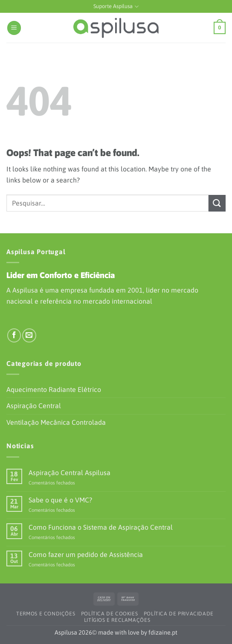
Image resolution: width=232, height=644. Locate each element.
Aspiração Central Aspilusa (70, 473)
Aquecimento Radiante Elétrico (54, 389)
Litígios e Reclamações (117, 620)
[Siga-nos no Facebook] (14, 335)
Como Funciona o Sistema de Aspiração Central (101, 527)
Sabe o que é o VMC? (60, 500)
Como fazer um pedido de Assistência (86, 554)
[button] (14, 28)
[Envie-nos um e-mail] (29, 335)
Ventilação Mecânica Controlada (56, 422)
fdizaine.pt (163, 632)
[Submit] (217, 203)
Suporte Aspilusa (116, 7)
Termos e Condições (46, 614)
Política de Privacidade (179, 614)
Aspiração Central (34, 406)
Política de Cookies (110, 614)
